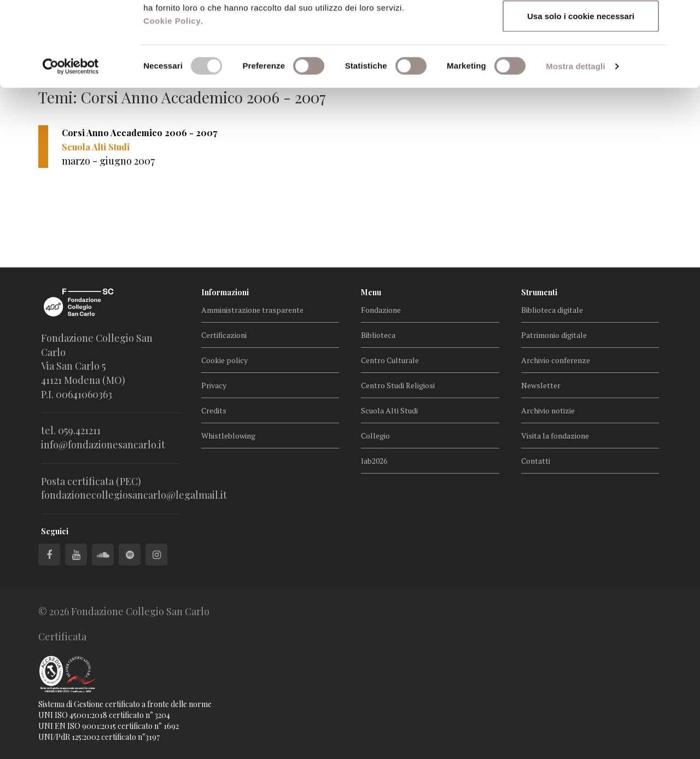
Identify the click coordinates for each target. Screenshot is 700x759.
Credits (214, 410)
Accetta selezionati (581, 65)
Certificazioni (224, 335)
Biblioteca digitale (552, 310)
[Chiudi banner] (683, 17)
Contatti (536, 461)
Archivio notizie (548, 410)
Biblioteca (378, 335)
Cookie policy (224, 360)
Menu (371, 292)
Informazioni (225, 292)
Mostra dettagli (575, 151)
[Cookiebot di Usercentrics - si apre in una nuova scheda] (71, 151)
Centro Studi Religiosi (398, 385)
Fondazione (381, 310)
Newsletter (541, 385)
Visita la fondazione (555, 436)
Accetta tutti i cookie (581, 29)
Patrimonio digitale (554, 335)
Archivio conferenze (556, 360)
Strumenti (539, 292)
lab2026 (374, 461)
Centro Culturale (390, 360)
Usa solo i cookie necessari (581, 100)
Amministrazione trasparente (252, 310)
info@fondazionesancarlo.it (103, 445)
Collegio (375, 436)
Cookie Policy (172, 105)
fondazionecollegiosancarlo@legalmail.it (134, 495)
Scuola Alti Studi (389, 410)
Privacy (214, 385)
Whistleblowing (228, 436)
